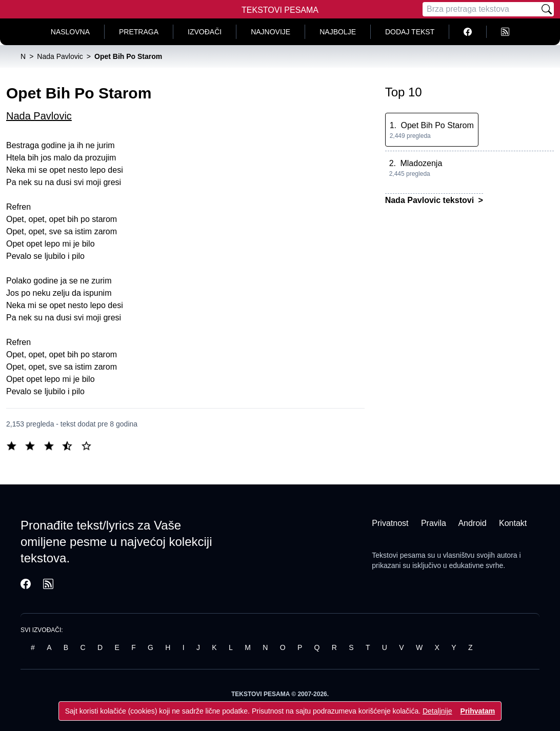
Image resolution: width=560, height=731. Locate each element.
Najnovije (271, 32)
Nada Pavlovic (39, 116)
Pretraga (139, 32)
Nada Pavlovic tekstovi (431, 200)
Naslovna (70, 32)
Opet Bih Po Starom (437, 125)
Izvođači (205, 32)
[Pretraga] (481, 9)
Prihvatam (478, 711)
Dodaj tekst (410, 32)
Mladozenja (421, 163)
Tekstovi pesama (398, 555)
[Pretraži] (547, 9)
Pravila (434, 523)
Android (472, 523)
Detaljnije (437, 711)
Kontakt (513, 523)
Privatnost (390, 523)
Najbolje (338, 32)
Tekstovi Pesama (280, 10)
